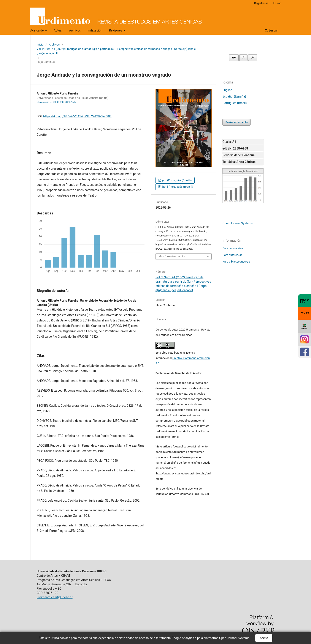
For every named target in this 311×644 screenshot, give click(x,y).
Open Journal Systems (238, 223)
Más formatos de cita (172, 256)
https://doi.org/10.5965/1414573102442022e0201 (77, 116)
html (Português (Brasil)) (177, 187)
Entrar (277, 3)
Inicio (40, 45)
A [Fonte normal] (243, 57)
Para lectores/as (233, 248)
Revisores (116, 30)
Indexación (95, 30)
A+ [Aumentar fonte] (234, 57)
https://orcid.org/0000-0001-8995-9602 (56, 102)
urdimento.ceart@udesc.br (55, 597)
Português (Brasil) (235, 103)
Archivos (75, 30)
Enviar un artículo (236, 122)
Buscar (271, 30)
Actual (58, 30)
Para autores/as (232, 255)
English (227, 90)
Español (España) (234, 96)
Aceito (264, 638)
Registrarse (261, 3)
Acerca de (37, 30)
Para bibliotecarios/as (236, 262)
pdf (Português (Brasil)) (177, 180)
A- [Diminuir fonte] (253, 57)
